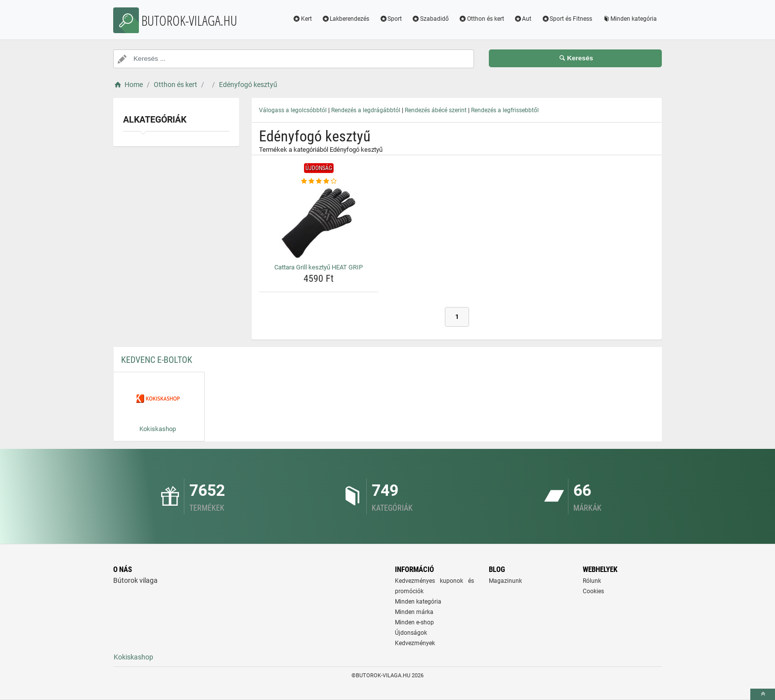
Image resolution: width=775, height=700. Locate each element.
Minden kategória (629, 19)
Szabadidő (430, 19)
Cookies (593, 591)
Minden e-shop (414, 622)
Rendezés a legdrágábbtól (366, 110)
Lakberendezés (346, 19)
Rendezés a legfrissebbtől (505, 110)
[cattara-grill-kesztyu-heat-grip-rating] (319, 181)
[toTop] (763, 694)
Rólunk (592, 581)
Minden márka (414, 612)
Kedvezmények (415, 643)
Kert (302, 19)
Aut (523, 19)
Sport (390, 19)
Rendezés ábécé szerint (436, 110)
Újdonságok (411, 633)
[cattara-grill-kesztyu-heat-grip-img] (319, 223)
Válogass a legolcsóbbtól (293, 110)
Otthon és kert (481, 19)
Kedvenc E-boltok (157, 360)
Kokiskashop (133, 657)
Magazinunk (505, 581)
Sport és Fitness (567, 19)
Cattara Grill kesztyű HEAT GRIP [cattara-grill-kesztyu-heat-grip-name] (319, 267)
